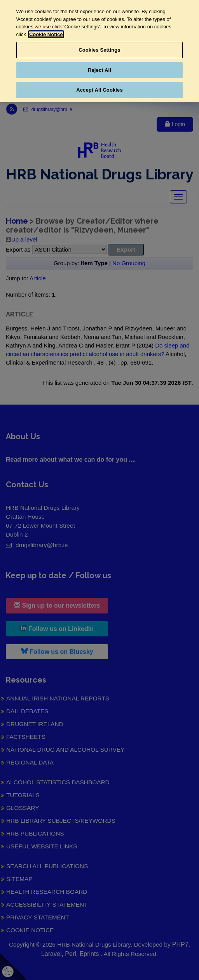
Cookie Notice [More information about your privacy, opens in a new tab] (46, 34)
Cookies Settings (99, 50)
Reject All (99, 70)
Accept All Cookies (99, 90)
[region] (99, 51)
